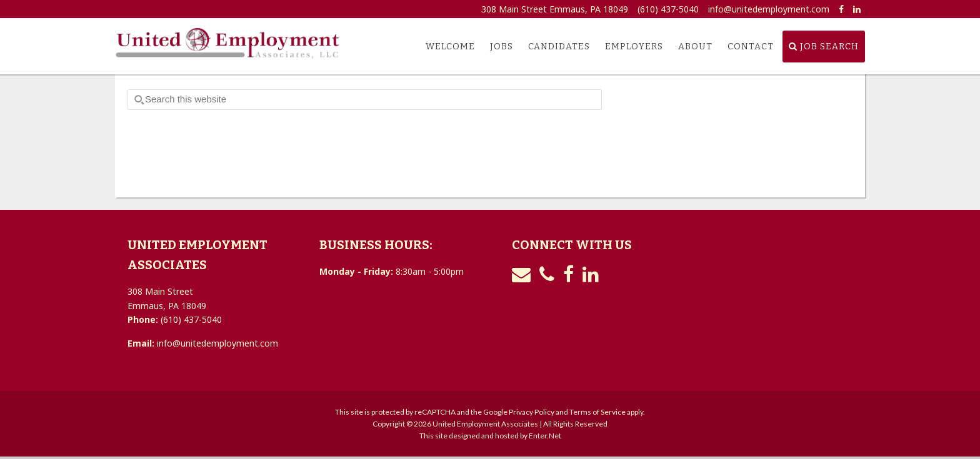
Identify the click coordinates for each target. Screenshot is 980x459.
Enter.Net (545, 436)
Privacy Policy (532, 412)
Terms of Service (597, 412)
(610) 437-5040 (668, 9)
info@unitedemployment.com (769, 9)
